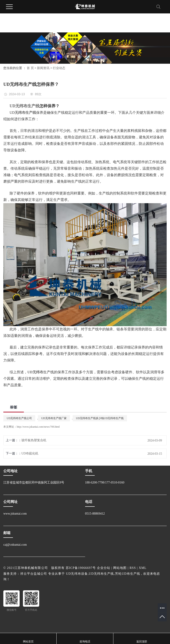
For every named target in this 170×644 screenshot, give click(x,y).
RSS (133, 568)
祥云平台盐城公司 (34, 574)
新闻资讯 (43, 68)
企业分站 (104, 568)
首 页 (30, 68)
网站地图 (120, 568)
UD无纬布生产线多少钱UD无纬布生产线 (100, 418)
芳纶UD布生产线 (128, 574)
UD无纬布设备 (77, 574)
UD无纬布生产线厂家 (54, 418)
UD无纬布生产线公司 (19, 418)
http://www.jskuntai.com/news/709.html (38, 427)
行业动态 (59, 68)
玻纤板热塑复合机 (34, 440)
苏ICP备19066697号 (81, 568)
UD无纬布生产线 (101, 574)
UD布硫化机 (30, 453)
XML (143, 568)
